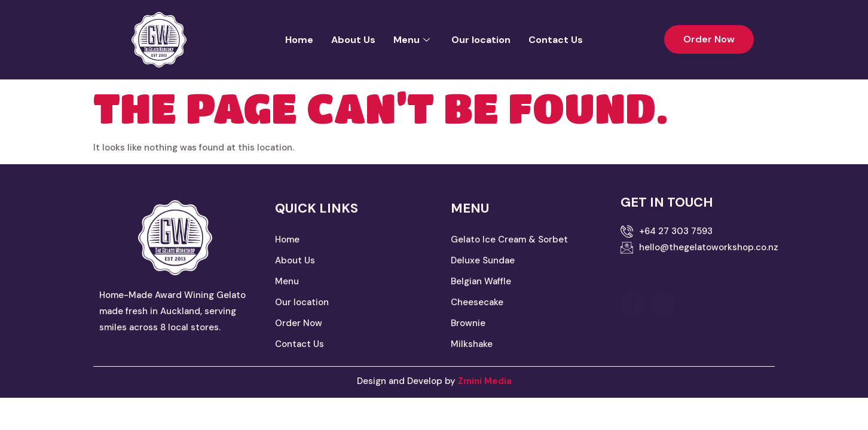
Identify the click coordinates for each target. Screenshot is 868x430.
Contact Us (556, 40)
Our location (481, 40)
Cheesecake (477, 302)
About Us (353, 40)
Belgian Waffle (482, 281)
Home (299, 40)
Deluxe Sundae (483, 260)
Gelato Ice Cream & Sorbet (511, 239)
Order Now (299, 323)
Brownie (468, 323)
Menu (412, 40)
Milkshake (472, 344)
